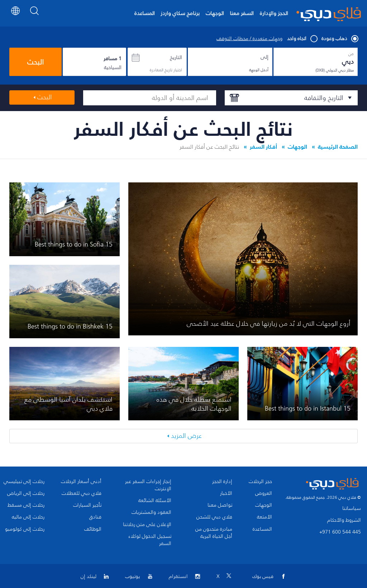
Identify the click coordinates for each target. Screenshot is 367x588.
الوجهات (215, 13)
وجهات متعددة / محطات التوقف (249, 39)
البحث (35, 62)
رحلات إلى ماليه (28, 517)
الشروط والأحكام (344, 520)
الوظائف (93, 529)
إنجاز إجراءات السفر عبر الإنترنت (148, 485)
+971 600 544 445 (340, 532)
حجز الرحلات (260, 482)
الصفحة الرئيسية (338, 147)
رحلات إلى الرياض (26, 493)
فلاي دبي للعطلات (82, 493)
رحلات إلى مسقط (26, 505)
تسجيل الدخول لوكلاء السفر (150, 540)
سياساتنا (352, 508)
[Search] (35, 16)
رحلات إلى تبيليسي (24, 482)
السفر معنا (242, 13)
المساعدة (145, 13)
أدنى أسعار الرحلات (81, 482)
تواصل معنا (220, 505)
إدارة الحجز (222, 482)
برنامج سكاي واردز (180, 13)
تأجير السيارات (87, 505)
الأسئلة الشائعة (155, 501)
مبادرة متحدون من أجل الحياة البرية (214, 533)
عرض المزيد (186, 436)
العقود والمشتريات (151, 512)
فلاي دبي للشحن (214, 517)
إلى (264, 57)
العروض (264, 493)
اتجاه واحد (302, 39)
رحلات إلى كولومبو (25, 529)
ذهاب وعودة (340, 39)
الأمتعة (264, 517)
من (351, 54)
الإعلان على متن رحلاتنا (147, 525)
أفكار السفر (263, 147)
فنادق (95, 517)
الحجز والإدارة (274, 13)
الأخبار (226, 493)
